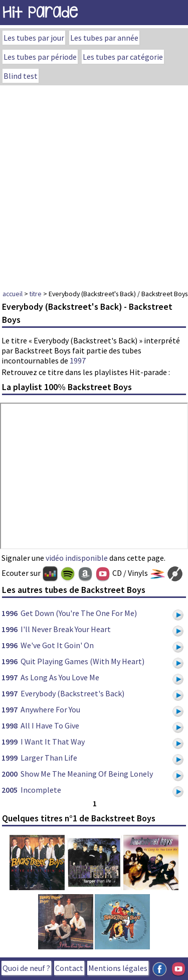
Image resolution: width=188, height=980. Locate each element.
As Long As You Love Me (60, 677)
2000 (10, 774)
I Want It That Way (53, 742)
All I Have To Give (50, 725)
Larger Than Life (49, 758)
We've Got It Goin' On (57, 645)
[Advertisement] (94, 185)
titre (36, 294)
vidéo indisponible (77, 558)
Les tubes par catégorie (123, 57)
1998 (10, 725)
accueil (13, 294)
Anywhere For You (50, 709)
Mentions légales (118, 968)
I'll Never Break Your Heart (66, 629)
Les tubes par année (104, 38)
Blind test (21, 76)
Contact (69, 968)
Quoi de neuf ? (26, 968)
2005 (10, 790)
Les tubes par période (40, 57)
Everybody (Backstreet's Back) (72, 693)
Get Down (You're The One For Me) (79, 613)
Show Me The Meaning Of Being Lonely (87, 774)
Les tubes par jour (34, 38)
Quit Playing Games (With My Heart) (82, 661)
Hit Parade (40, 12)
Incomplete (41, 790)
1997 (78, 360)
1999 (10, 742)
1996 (10, 613)
